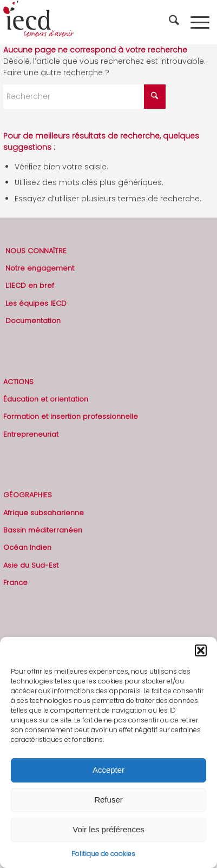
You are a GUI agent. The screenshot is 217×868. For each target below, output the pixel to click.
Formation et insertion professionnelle (71, 416)
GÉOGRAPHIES (28, 495)
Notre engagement (40, 268)
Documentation (33, 321)
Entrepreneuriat (31, 434)
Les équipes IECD (36, 303)
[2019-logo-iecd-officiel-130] (87, 22)
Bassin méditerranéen (43, 530)
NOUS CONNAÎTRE (36, 251)
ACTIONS (18, 382)
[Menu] (200, 22)
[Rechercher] (175, 22)
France (15, 583)
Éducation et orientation (46, 399)
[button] (201, 650)
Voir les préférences (109, 829)
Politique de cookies (103, 854)
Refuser (109, 800)
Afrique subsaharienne (44, 513)
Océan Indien (27, 547)
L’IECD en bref (30, 285)
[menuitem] (175, 22)
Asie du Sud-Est (31, 565)
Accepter (109, 770)
